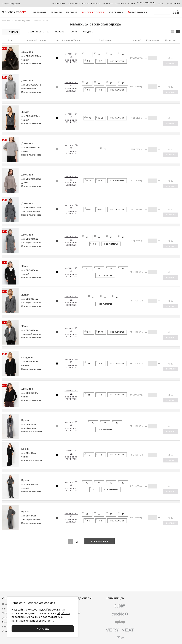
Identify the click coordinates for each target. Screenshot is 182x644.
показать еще (100, 541)
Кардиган (27, 357)
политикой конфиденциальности (32, 621)
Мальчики (39, 12)
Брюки (25, 420)
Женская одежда (93, 12)
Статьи (132, 4)
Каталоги (121, 4)
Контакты (108, 4)
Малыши (72, 12)
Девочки (56, 12)
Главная (6, 21)
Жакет (25, 266)
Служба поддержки (11, 4)
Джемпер (27, 52)
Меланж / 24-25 (71, 55)
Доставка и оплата (78, 4)
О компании (59, 4)
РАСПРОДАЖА (139, 12)
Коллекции (116, 12)
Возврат (96, 4)
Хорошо (43, 629)
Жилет (25, 112)
